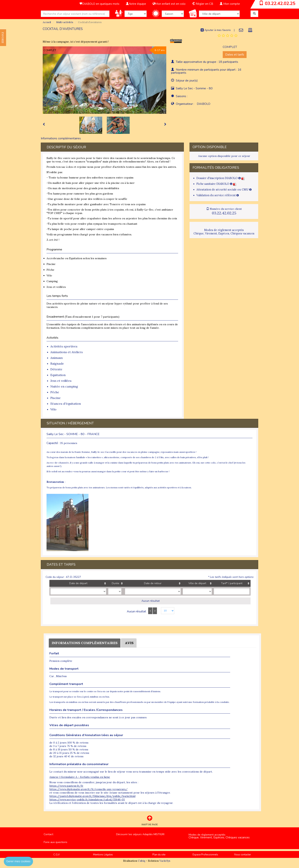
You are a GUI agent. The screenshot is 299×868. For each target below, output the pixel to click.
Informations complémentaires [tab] (61, 138)
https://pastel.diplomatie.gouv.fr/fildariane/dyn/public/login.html (92, 796)
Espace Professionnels (205, 855)
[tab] (228, 36)
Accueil (47, 22)
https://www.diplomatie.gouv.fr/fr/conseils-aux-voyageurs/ (88, 789)
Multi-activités (64, 22)
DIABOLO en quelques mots (99, 4)
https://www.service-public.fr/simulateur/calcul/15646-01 (87, 799)
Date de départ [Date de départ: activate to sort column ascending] (74, 583)
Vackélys (165, 861)
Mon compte (230, 4)
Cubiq (141, 861)
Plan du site (159, 855)
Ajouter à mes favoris (216, 30)
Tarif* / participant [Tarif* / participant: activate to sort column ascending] (225, 583)
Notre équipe (136, 4)
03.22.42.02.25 (280, 3)
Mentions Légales (103, 855)
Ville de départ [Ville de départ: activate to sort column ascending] (183, 583)
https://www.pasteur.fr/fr (66, 786)
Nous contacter (243, 855)
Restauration (55, 482)
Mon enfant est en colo (169, 4)
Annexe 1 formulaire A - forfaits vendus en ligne (80, 777)
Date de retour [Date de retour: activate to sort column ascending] (141, 583)
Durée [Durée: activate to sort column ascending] (108, 583)
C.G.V (57, 855)
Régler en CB (203, 4)
